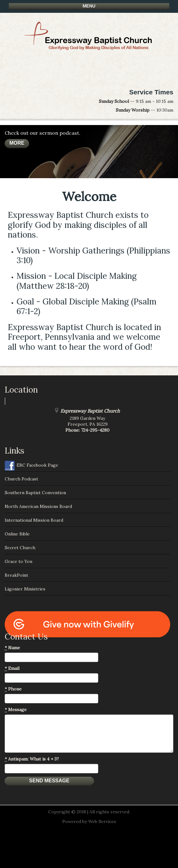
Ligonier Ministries (25, 589)
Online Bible (17, 534)
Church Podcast (21, 479)
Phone (13, 689)
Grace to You (18, 561)
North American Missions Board (38, 506)
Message (16, 710)
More (17, 143)
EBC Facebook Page (31, 466)
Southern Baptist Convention (35, 493)
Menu (89, 6)
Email (12, 668)
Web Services (102, 821)
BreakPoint (16, 575)
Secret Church (20, 548)
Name (12, 648)
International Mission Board (34, 520)
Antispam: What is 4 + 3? (32, 759)
